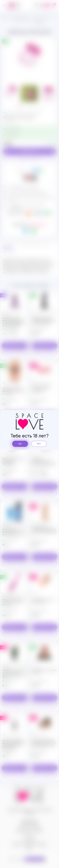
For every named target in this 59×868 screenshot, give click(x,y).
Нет (39, 444)
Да (20, 444)
